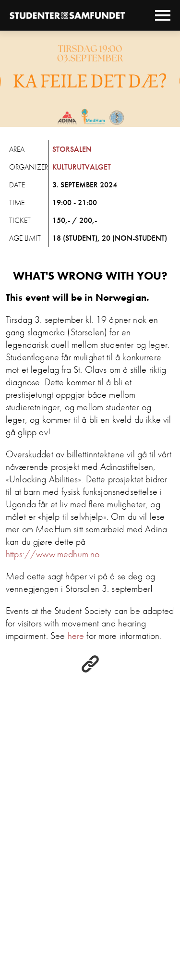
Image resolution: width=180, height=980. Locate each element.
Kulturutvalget (82, 167)
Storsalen (72, 149)
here (76, 636)
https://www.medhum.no (53, 554)
